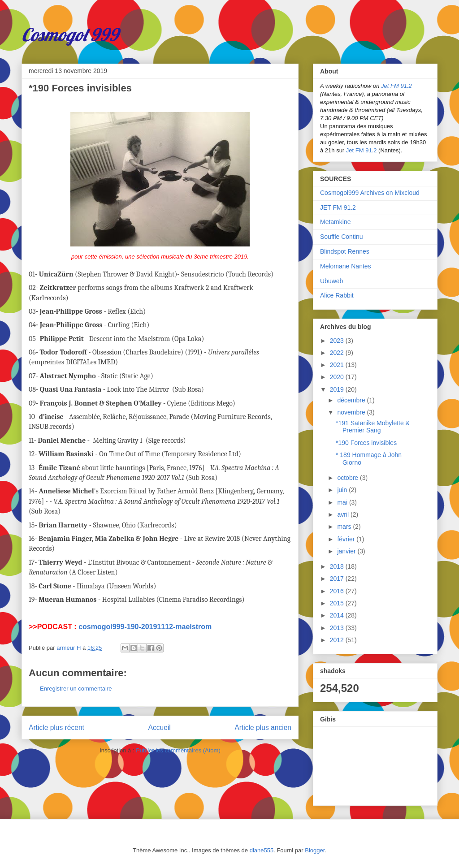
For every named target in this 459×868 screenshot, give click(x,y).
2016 (338, 591)
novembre (352, 412)
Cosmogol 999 (70, 35)
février (347, 539)
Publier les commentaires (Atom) (178, 750)
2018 (338, 566)
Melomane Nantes (346, 266)
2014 (338, 615)
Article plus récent (56, 728)
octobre (349, 478)
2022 (338, 353)
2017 (338, 579)
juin (343, 490)
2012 (338, 640)
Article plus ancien (263, 728)
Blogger (315, 850)
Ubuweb (331, 281)
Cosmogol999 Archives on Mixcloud (370, 193)
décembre (352, 400)
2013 (338, 628)
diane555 (262, 850)
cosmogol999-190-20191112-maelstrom (145, 627)
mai (343, 502)
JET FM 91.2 (338, 207)
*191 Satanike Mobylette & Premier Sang (373, 427)
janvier (347, 551)
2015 (338, 603)
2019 (338, 389)
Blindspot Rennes (345, 251)
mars (345, 527)
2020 (338, 377)
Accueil (160, 728)
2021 (338, 365)
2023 (338, 341)
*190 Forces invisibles (366, 443)
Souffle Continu (341, 237)
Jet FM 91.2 (396, 86)
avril (344, 514)
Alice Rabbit (337, 295)
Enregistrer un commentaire (76, 689)
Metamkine (335, 222)
